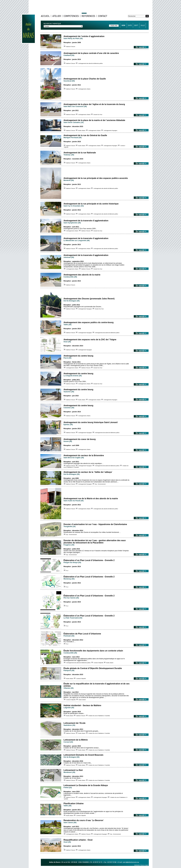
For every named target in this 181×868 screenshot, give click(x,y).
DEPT (136, 25)
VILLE (143, 25)
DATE (130, 25)
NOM (123, 25)
